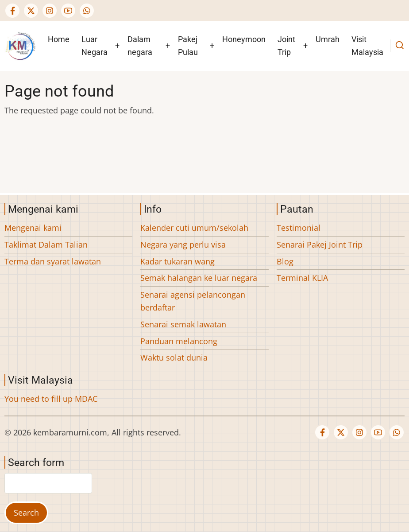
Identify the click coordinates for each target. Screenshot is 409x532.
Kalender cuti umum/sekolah (194, 228)
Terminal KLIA (302, 278)
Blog (285, 261)
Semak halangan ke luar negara (199, 278)
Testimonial (299, 228)
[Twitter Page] (31, 11)
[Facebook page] (12, 11)
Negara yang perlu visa (183, 245)
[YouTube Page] (68, 11)
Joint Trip (286, 46)
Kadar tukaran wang (177, 261)
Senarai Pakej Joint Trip (320, 245)
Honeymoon (244, 39)
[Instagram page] (50, 11)
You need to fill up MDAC (51, 399)
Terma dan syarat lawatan (53, 261)
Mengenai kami (33, 228)
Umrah (328, 39)
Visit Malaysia (367, 46)
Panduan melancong (179, 341)
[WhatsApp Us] (87, 11)
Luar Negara (95, 46)
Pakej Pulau (188, 46)
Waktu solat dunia (174, 357)
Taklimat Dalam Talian (46, 245)
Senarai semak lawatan (183, 324)
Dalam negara (140, 46)
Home (59, 39)
